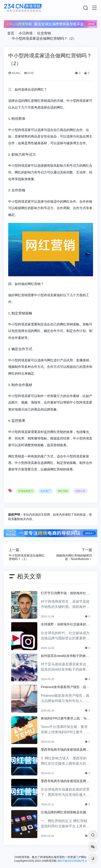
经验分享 (80, 491)
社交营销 (44, 33)
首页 (11, 33)
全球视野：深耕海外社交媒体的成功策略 (65, 625)
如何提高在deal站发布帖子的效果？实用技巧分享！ (63, 656)
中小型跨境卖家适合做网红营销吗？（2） (44, 38)
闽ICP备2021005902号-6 (72, 861)
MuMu (14, 73)
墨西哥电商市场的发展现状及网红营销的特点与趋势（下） (65, 750)
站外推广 (46, 491)
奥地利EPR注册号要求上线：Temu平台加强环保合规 (65, 719)
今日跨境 (26, 33)
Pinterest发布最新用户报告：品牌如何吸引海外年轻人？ (65, 687)
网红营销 (63, 491)
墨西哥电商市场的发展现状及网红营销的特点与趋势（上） (65, 781)
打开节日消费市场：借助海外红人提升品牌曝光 (65, 593)
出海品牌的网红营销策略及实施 (63, 812)
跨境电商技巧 (26, 491)
